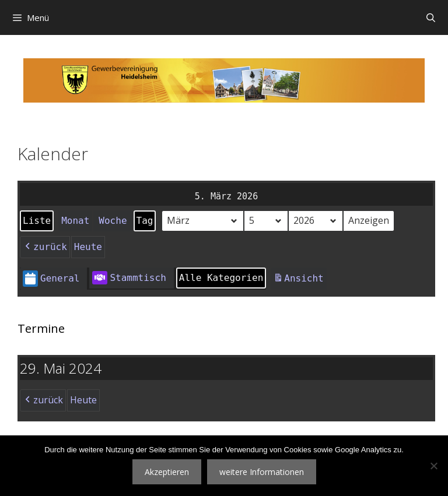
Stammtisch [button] (129, 278)
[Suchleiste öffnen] (431, 17)
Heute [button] (88, 247)
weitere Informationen (262, 472)
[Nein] (433, 466)
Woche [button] (113, 221)
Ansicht (300, 280)
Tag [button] (145, 221)
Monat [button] (75, 221)
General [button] (51, 279)
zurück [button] (45, 247)
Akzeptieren (167, 472)
